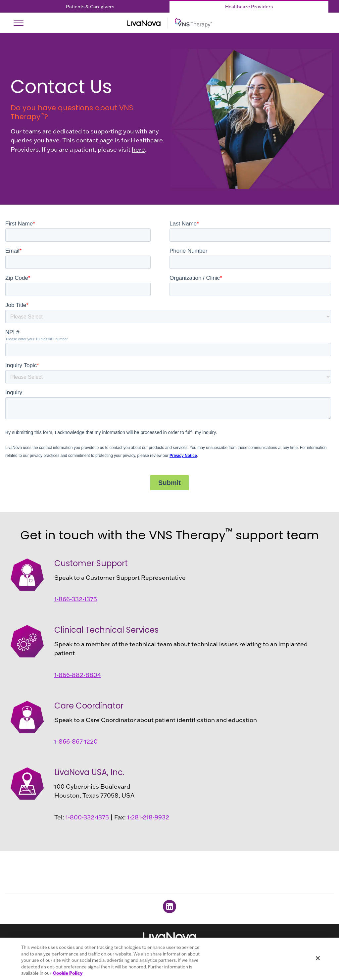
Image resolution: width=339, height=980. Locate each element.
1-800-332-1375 (87, 817)
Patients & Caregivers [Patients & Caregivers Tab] (90, 7)
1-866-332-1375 (76, 599)
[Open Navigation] (19, 23)
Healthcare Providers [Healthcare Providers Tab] (249, 7)
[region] (169, 959)
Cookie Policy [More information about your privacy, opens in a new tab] (68, 973)
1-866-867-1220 (76, 741)
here (138, 149)
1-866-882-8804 (78, 675)
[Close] (318, 958)
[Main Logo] (169, 23)
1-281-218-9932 (148, 817)
